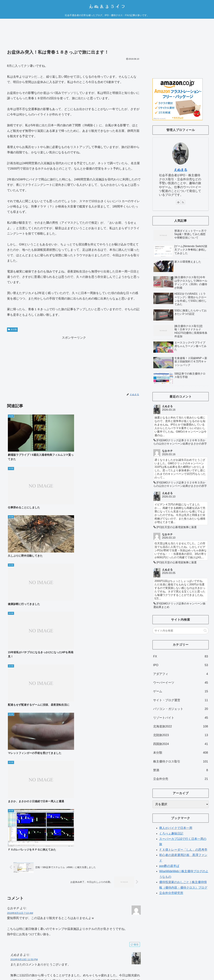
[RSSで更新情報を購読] (183, 202)
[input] (181, 631)
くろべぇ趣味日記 (171, 833)
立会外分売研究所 (171, 893)
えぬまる (181, 170)
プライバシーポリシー (180, 965)
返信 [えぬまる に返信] (135, 725)
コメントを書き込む (74, 736)
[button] (205, 631)
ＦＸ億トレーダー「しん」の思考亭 (183, 850)
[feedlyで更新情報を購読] (178, 202)
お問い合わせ (202, 965)
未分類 (12, 329)
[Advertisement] (74, 36)
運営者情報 (158, 965)
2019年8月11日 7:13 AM (20, 588)
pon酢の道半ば (169, 866)
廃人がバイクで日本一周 (176, 828)
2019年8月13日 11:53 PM (24, 634)
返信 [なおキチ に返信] (135, 619)
